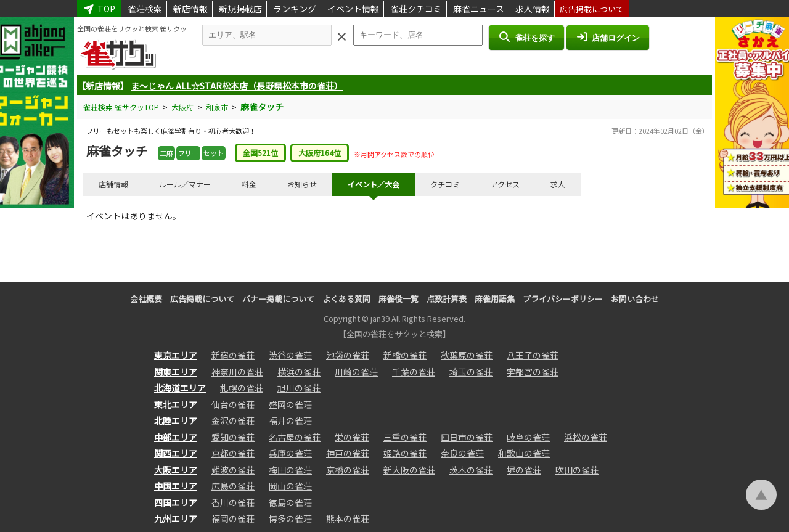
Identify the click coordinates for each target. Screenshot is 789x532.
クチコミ (445, 184)
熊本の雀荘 (348, 518)
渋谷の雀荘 (290, 355)
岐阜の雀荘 (528, 437)
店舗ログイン (608, 37)
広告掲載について (592, 9)
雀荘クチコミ (416, 9)
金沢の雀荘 (233, 420)
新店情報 (190, 9)
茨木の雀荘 (471, 470)
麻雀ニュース (479, 9)
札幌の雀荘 (242, 388)
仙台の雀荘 (233, 404)
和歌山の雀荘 (524, 453)
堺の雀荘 (524, 470)
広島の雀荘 (233, 486)
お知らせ (302, 184)
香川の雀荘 (233, 502)
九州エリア (176, 518)
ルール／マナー (185, 184)
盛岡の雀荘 (290, 404)
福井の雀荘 (290, 420)
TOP (99, 9)
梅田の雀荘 (290, 470)
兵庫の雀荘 (290, 453)
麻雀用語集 (495, 299)
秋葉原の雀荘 (467, 355)
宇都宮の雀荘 (533, 372)
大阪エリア (176, 470)
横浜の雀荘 (299, 372)
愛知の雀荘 (233, 437)
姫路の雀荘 (405, 453)
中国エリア (176, 486)
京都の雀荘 (233, 453)
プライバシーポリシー (563, 299)
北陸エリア (176, 420)
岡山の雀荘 (290, 486)
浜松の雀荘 (586, 437)
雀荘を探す (526, 37)
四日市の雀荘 (467, 437)
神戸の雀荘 (348, 453)
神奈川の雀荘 (237, 372)
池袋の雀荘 (348, 355)
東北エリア (176, 404)
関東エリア (176, 372)
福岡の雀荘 (233, 518)
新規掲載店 (240, 9)
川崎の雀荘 (356, 372)
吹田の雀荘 (577, 470)
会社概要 (146, 299)
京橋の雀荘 (348, 470)
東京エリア (176, 355)
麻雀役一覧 (399, 299)
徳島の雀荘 (290, 502)
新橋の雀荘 (405, 355)
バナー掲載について (278, 299)
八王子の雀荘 (533, 355)
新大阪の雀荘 (409, 470)
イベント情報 (353, 9)
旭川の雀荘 (299, 388)
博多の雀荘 (290, 518)
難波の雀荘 (233, 470)
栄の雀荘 (352, 437)
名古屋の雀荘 (295, 437)
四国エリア (176, 502)
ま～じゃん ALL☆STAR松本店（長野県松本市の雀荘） (237, 86)
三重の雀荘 (405, 437)
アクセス (505, 184)
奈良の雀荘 (462, 453)
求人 (558, 184)
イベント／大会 (374, 184)
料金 (249, 184)
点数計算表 (447, 299)
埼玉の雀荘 (471, 372)
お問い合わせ (635, 299)
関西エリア (176, 453)
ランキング (295, 9)
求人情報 (533, 9)
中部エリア (176, 437)
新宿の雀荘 (233, 355)
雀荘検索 (145, 9)
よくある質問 (346, 299)
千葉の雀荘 (414, 372)
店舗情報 (113, 184)
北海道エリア (180, 388)
